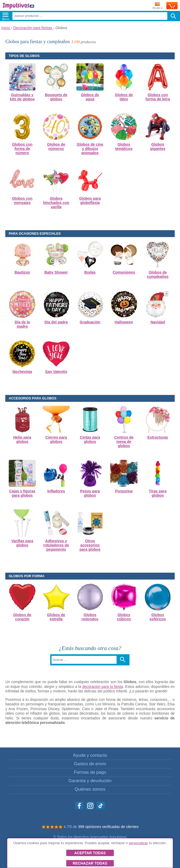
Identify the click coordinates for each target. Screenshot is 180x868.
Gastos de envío (90, 764)
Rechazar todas (90, 863)
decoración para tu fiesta (103, 687)
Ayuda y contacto (90, 755)
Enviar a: (158, 6)
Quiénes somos (90, 789)
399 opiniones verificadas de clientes (108, 827)
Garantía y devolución (90, 781)
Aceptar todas (90, 853)
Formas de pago (90, 772)
